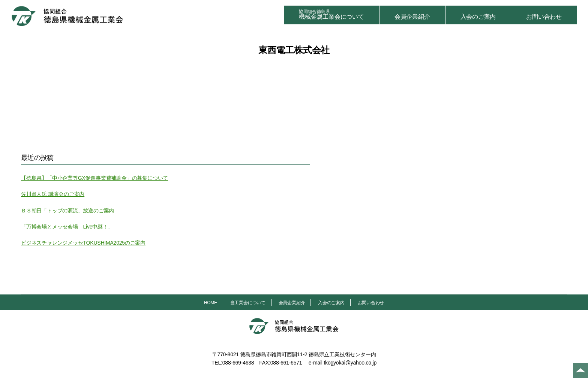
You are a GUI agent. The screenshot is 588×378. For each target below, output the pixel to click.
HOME (211, 303)
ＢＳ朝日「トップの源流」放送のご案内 (67, 211)
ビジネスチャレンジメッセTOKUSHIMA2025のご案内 (83, 243)
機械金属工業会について (331, 14)
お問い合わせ (544, 17)
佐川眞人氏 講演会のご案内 (53, 194)
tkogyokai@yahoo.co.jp (350, 363)
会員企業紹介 (412, 17)
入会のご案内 (478, 17)
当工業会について (248, 303)
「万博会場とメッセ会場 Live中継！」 (67, 227)
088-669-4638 (238, 363)
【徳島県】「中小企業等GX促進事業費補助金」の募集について (94, 178)
